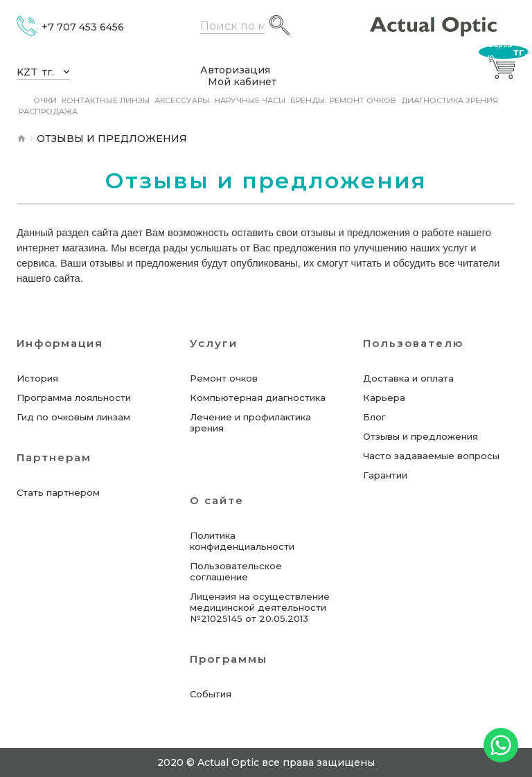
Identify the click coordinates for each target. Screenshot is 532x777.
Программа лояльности (74, 398)
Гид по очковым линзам (73, 417)
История (37, 378)
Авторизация (235, 70)
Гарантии (385, 475)
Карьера (384, 398)
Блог (374, 417)
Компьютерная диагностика (258, 398)
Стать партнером (58, 492)
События (211, 694)
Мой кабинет (242, 82)
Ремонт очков (224, 378)
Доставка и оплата (408, 378)
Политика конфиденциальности (242, 541)
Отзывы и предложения (420, 436)
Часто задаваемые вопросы (431, 456)
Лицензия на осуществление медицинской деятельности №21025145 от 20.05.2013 (260, 607)
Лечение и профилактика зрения (250, 422)
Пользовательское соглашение (236, 571)
